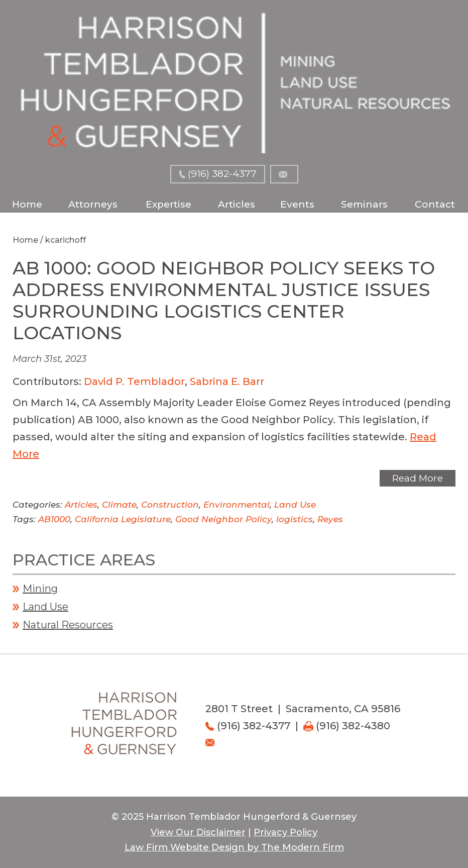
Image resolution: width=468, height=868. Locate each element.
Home (27, 204)
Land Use (295, 505)
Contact (435, 204)
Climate (119, 505)
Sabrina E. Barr (227, 381)
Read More (418, 478)
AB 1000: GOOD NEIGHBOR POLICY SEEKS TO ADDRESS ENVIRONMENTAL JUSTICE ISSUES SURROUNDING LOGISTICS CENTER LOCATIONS (224, 301)
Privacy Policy (285, 832)
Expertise (168, 204)
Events (297, 204)
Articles (237, 204)
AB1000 (54, 519)
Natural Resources (68, 625)
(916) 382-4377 (222, 174)
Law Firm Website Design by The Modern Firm (234, 847)
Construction (170, 505)
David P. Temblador (134, 381)
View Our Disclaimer (198, 832)
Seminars (364, 204)
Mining (40, 589)
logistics (295, 519)
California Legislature (123, 519)
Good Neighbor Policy (223, 519)
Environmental (237, 505)
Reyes (330, 519)
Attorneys (93, 204)
